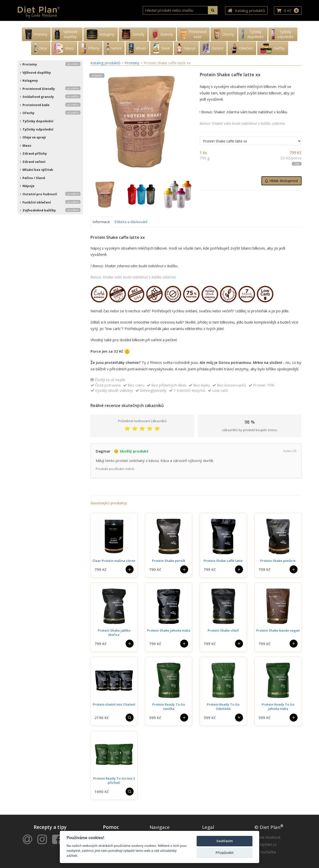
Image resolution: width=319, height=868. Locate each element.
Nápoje (27, 186)
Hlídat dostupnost (281, 181)
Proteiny (50, 64)
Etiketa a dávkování (131, 222)
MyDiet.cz (268, 844)
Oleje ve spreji (33, 137)
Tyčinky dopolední (37, 121)
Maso (26, 145)
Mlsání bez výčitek (37, 170)
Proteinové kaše (50, 105)
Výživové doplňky (35, 72)
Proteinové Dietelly (50, 89)
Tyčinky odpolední (37, 129)
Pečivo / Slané (33, 178)
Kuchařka (268, 852)
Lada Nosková (268, 837)
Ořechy (50, 113)
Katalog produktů (246, 10)
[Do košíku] (130, 569)
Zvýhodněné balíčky (50, 210)
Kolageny (29, 80)
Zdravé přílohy (33, 153)
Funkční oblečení (50, 202)
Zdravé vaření (33, 162)
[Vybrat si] (130, 718)
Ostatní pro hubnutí (50, 194)
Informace (101, 222)
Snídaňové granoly (50, 97)
